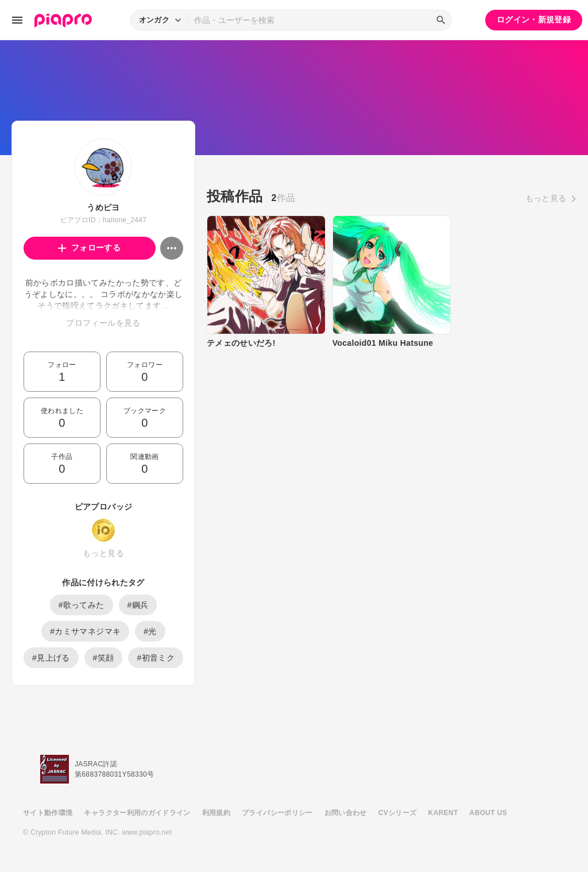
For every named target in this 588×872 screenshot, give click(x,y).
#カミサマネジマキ (85, 631)
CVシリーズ (398, 813)
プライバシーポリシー (277, 813)
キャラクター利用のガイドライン (137, 813)
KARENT (443, 813)
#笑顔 (104, 658)
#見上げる (51, 658)
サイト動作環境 (48, 813)
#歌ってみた (82, 605)
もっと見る (103, 553)
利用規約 (216, 813)
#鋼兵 (138, 605)
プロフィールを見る (103, 323)
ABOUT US (488, 813)
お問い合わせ (346, 813)
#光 (150, 631)
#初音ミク (156, 658)
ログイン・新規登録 (534, 20)
